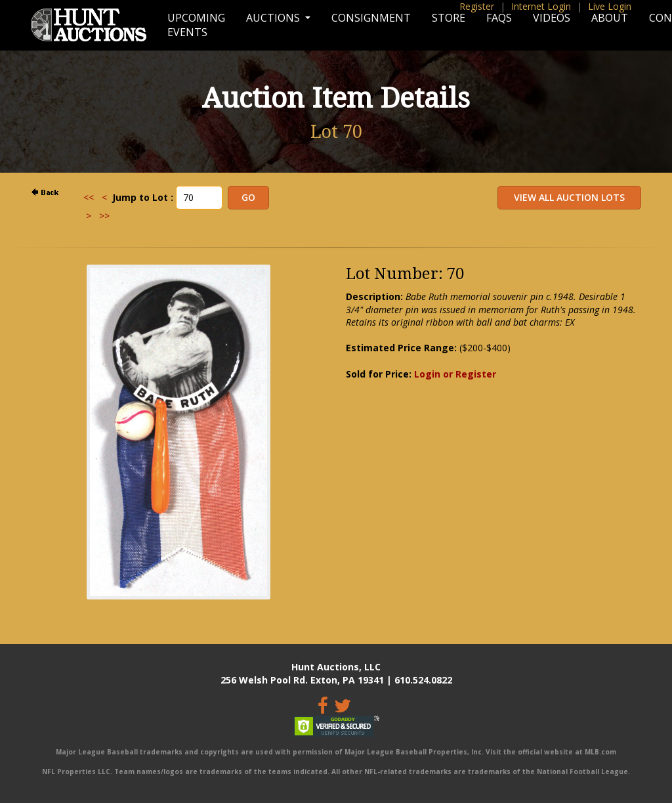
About (610, 18)
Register (477, 6)
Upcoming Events (196, 25)
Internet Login (541, 6)
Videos (552, 18)
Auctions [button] (274, 18)
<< (89, 197)
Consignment (371, 18)
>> (104, 216)
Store (449, 18)
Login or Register (455, 374)
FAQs (499, 18)
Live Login (610, 6)
